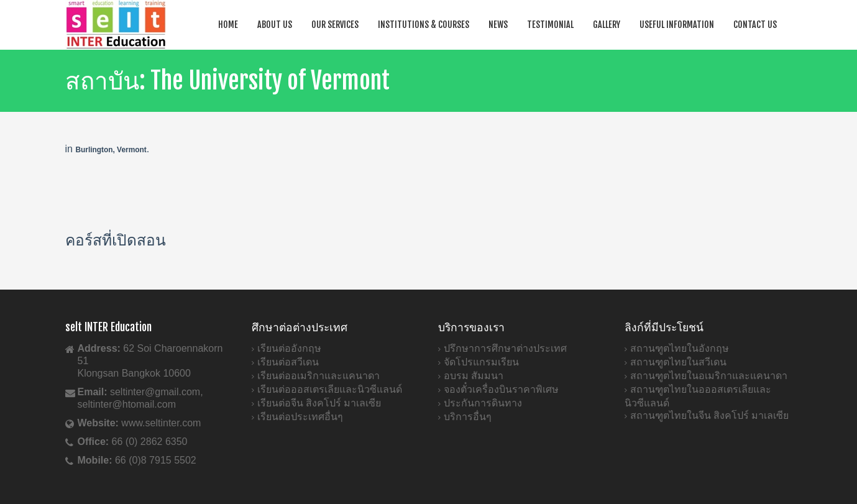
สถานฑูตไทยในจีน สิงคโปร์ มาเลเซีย (710, 415)
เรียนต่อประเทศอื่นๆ (300, 417)
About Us (275, 25)
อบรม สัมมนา (474, 376)
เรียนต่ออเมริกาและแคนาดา (319, 376)
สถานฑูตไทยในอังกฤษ (680, 348)
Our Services (335, 25)
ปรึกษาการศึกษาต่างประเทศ (505, 348)
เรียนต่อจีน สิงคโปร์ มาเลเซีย (319, 403)
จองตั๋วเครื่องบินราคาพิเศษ (501, 389)
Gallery (607, 25)
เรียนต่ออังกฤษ (289, 348)
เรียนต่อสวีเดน (288, 362)
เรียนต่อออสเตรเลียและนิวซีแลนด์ (330, 389)
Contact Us (755, 25)
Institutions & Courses (424, 25)
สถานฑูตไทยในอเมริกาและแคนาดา (709, 376)
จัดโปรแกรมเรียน (481, 362)
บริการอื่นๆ (468, 417)
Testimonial (550, 25)
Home (228, 25)
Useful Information (677, 25)
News (498, 25)
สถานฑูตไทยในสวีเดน (678, 362)
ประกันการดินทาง (483, 403)
